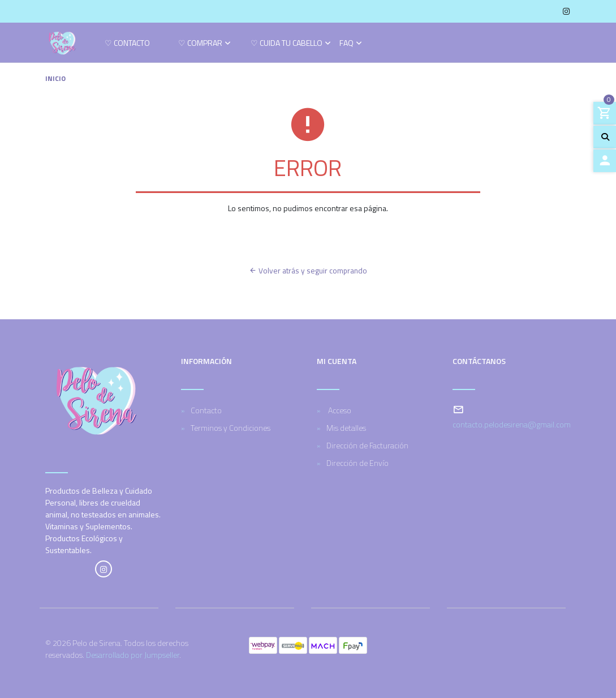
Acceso (339, 410)
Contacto (206, 410)
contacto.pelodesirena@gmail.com (512, 424)
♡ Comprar (200, 44)
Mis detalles (346, 428)
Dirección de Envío (357, 463)
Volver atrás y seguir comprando (308, 271)
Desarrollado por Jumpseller (133, 655)
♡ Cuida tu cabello (287, 44)
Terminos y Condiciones (231, 428)
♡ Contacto (127, 44)
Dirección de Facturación (367, 445)
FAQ (346, 44)
